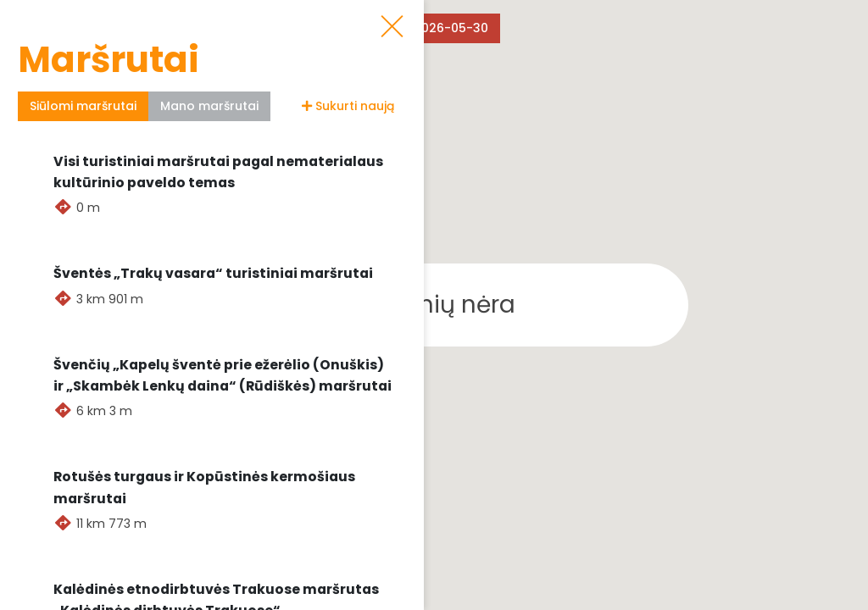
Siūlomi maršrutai (83, 106)
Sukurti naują (348, 106)
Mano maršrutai (209, 106)
